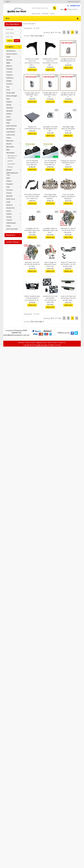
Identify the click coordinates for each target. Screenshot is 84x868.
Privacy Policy (30, 342)
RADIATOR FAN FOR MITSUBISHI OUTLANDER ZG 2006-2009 (50, 299)
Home (25, 24)
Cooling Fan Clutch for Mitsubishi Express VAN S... (68, 163)
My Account (36, 14)
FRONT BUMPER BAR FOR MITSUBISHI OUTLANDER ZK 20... (32, 298)
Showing (46, 32)
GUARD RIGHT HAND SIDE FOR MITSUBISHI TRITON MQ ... (50, 62)
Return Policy (52, 342)
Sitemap (21, 342)
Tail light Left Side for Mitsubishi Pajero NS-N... (68, 61)
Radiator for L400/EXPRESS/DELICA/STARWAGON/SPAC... (40, 128)
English (8, 1)
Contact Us (62, 342)
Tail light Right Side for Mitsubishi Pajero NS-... (32, 95)
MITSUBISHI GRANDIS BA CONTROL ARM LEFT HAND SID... (32, 197)
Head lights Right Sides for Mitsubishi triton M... (68, 129)
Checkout (45, 14)
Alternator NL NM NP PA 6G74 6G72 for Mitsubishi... (68, 230)
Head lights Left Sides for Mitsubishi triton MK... (50, 129)
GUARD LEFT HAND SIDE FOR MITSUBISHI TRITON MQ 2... (32, 62)
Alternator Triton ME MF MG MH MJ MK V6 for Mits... (32, 264)
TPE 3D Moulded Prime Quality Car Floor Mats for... (32, 163)
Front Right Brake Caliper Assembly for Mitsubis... (50, 197)
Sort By (27, 36)
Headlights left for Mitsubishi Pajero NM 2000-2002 (32, 230)
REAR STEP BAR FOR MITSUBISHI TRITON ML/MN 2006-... (68, 264)
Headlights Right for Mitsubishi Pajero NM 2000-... (50, 230)
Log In (52, 14)
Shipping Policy (41, 342)
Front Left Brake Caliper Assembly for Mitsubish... (68, 197)
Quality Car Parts (42, 345)
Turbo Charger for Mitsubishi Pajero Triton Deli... (50, 264)
